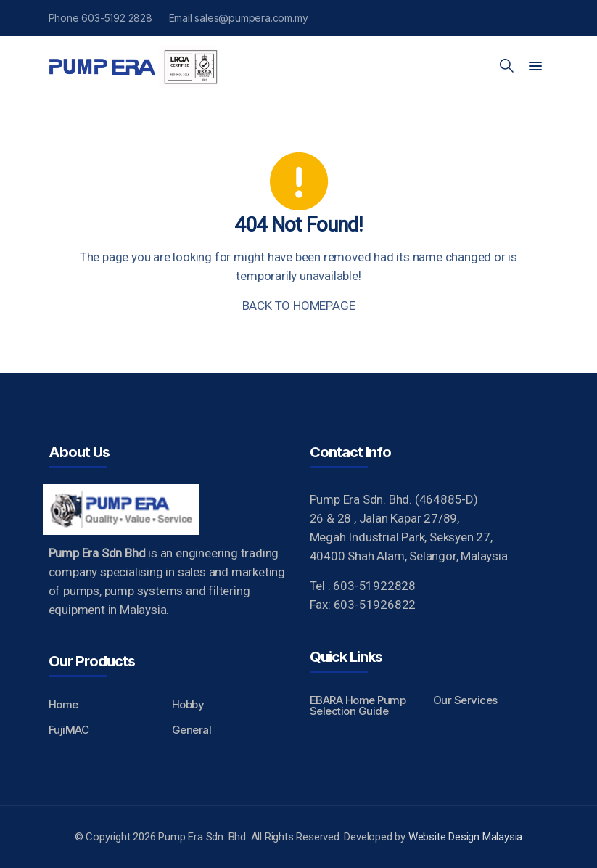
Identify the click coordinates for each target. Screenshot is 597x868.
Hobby (188, 704)
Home (63, 704)
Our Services (465, 700)
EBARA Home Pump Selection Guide (358, 705)
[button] (535, 67)
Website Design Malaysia (465, 837)
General (192, 730)
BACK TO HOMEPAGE (299, 306)
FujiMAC (69, 730)
